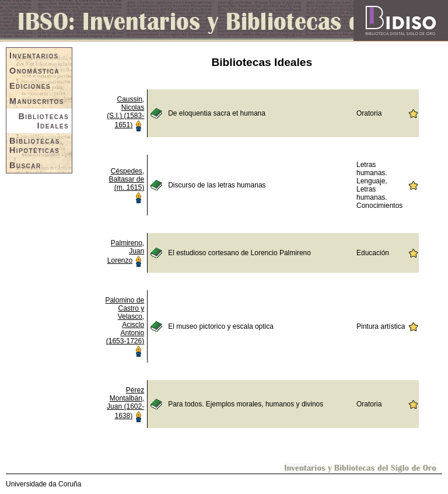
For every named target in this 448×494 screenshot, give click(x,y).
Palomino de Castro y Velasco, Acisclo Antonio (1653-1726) (125, 321)
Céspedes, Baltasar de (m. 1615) (126, 179)
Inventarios (34, 55)
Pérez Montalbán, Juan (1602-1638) (125, 403)
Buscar (25, 165)
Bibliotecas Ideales (43, 121)
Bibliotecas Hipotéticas (35, 145)
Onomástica (34, 71)
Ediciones (30, 86)
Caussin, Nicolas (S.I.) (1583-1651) (125, 112)
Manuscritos (37, 101)
